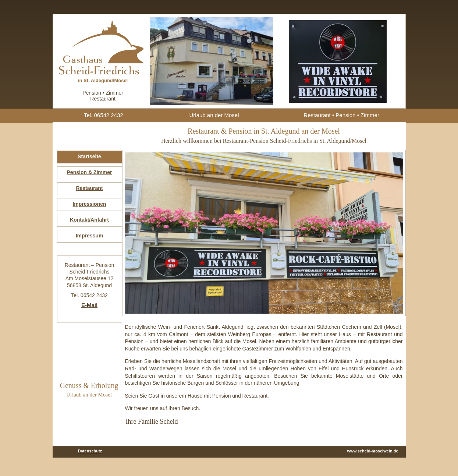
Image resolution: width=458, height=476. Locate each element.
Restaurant (89, 188)
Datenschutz (90, 451)
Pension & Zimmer (90, 172)
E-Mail (89, 305)
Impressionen (89, 204)
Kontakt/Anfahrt (89, 220)
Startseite (89, 156)
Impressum (90, 236)
